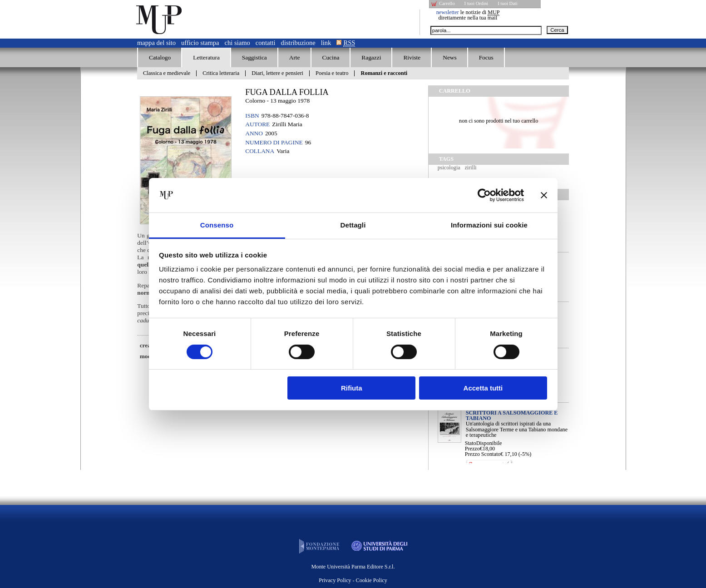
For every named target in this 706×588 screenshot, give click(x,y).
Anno (254, 133)
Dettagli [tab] (353, 225)
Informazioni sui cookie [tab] (489, 225)
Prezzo (472, 449)
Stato (471, 443)
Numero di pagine (274, 142)
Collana (260, 151)
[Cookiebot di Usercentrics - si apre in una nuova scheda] (484, 195)
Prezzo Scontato (483, 454)
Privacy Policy (335, 580)
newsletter (448, 12)
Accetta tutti (483, 388)
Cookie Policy (372, 580)
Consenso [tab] (217, 225)
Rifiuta (352, 388)
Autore (257, 124)
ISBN (252, 116)
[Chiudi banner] (544, 195)
